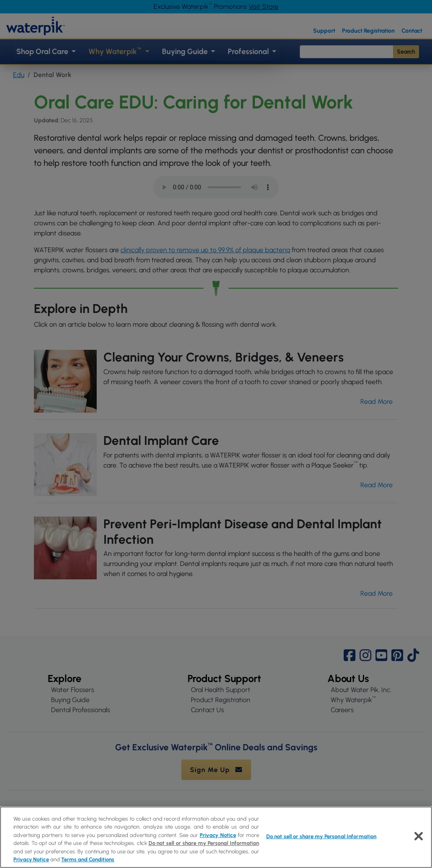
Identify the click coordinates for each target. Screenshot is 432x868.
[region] (216, 837)
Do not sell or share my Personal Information (204, 843)
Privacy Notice (218, 835)
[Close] (419, 836)
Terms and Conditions (88, 859)
